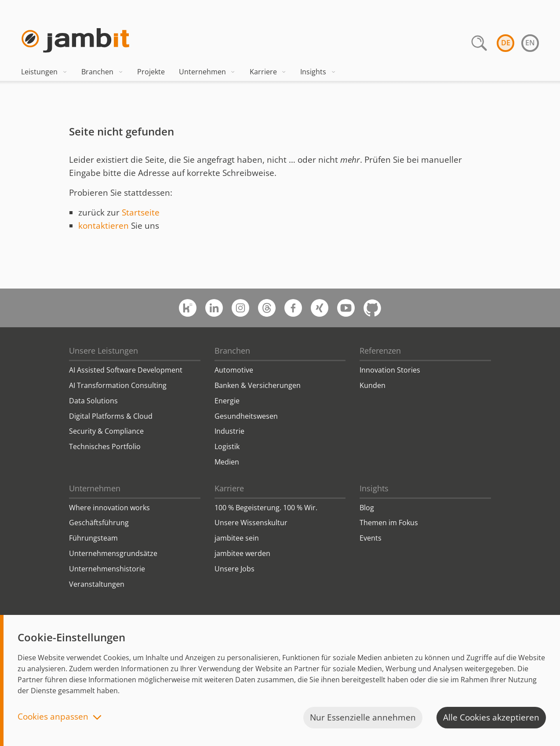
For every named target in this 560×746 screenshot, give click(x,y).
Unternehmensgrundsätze (113, 553)
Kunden (373, 385)
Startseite (141, 212)
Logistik (227, 446)
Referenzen (380, 351)
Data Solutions (93, 401)
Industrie (229, 431)
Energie (227, 401)
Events (371, 538)
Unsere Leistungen (104, 351)
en (530, 43)
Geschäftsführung (99, 523)
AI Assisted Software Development (126, 370)
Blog (367, 508)
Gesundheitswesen (246, 416)
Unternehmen (207, 72)
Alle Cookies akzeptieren (491, 717)
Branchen (102, 72)
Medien (227, 462)
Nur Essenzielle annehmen (363, 717)
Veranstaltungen (97, 584)
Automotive (234, 370)
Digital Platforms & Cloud (111, 416)
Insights (318, 72)
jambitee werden (242, 553)
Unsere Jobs (235, 569)
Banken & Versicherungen (258, 385)
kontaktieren (104, 226)
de (506, 43)
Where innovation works (109, 508)
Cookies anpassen (53, 717)
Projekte (151, 72)
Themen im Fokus (389, 523)
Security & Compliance (106, 431)
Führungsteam (93, 538)
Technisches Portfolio (105, 446)
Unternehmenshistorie (107, 569)
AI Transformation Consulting (118, 385)
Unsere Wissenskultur (251, 523)
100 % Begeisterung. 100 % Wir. (266, 508)
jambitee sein (237, 538)
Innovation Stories (390, 370)
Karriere (268, 72)
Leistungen (44, 72)
